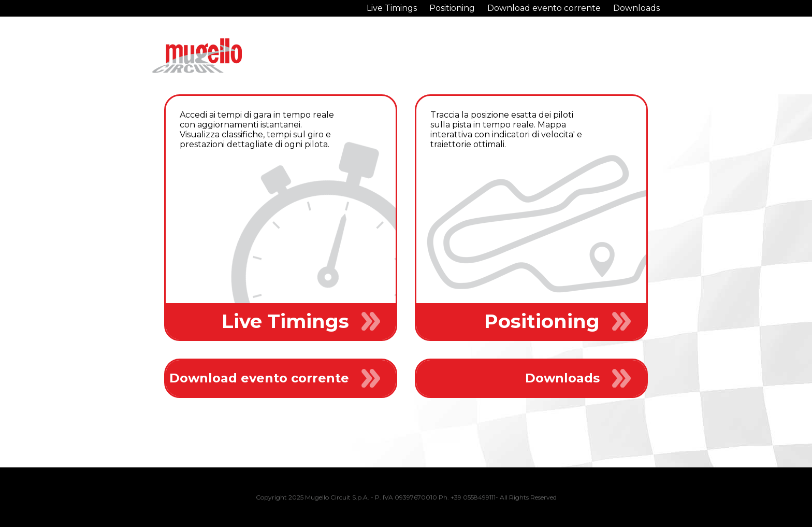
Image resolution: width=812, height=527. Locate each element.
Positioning (452, 8)
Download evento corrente (544, 8)
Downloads (636, 8)
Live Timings (392, 8)
